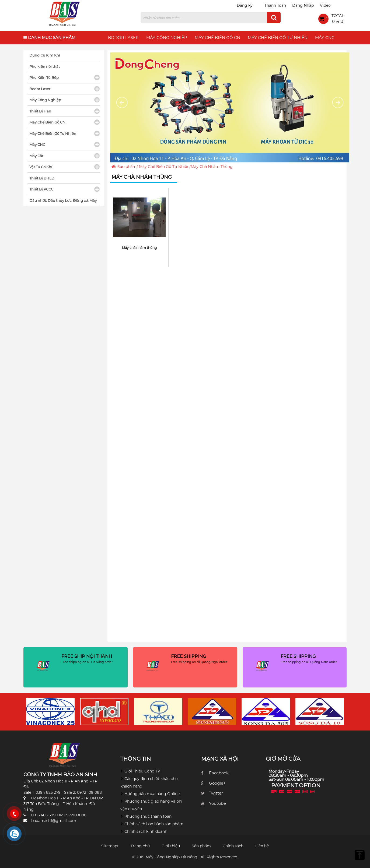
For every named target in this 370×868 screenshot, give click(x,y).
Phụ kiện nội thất (45, 66)
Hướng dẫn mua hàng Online (152, 794)
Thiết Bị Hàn (40, 111)
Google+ (217, 783)
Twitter (216, 793)
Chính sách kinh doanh (146, 831)
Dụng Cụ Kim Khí (45, 55)
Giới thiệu (171, 846)
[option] (50, 712)
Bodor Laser (123, 38)
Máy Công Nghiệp (167, 38)
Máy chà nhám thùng (139, 248)
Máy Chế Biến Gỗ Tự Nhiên (278, 38)
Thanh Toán (275, 5)
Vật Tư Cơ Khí (41, 167)
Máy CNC (325, 38)
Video (325, 5)
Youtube (217, 803)
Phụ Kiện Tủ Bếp (44, 77)
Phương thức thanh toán (148, 816)
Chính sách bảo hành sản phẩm (154, 824)
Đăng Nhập (303, 5)
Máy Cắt (36, 156)
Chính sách (233, 846)
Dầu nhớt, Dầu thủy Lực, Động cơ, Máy (63, 200)
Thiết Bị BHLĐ (42, 178)
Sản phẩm (127, 167)
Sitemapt (110, 846)
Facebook (219, 773)
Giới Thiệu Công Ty (142, 771)
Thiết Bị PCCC (41, 189)
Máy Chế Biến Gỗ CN (217, 38)
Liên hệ (262, 846)
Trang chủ (140, 846)
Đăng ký (245, 5)
